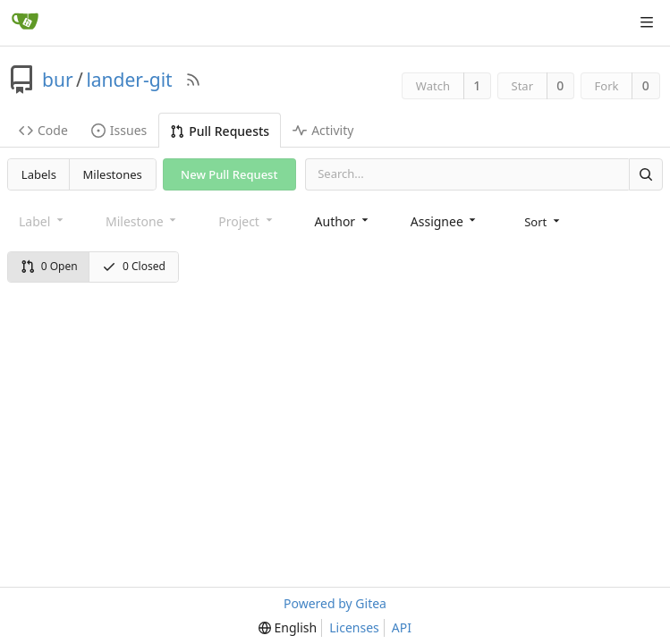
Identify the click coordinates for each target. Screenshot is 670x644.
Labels (39, 174)
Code (43, 130)
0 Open (49, 266)
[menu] (543, 221)
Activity (323, 130)
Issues (119, 130)
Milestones (113, 174)
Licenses (354, 627)
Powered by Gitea (335, 603)
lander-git (129, 80)
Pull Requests (220, 131)
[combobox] (343, 220)
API (402, 627)
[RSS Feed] (193, 80)
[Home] (25, 22)
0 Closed (134, 266)
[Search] (646, 174)
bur (58, 80)
